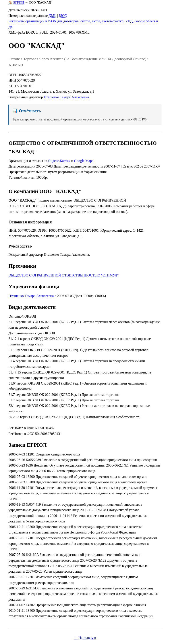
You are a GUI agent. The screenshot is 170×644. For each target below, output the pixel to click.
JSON (63, 16)
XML (52, 16)
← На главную (85, 638)
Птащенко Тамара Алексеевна (66, 97)
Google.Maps (84, 161)
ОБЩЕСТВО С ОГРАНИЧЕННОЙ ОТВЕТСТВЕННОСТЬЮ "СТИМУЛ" (64, 275)
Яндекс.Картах (59, 161)
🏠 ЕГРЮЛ (16, 2)
